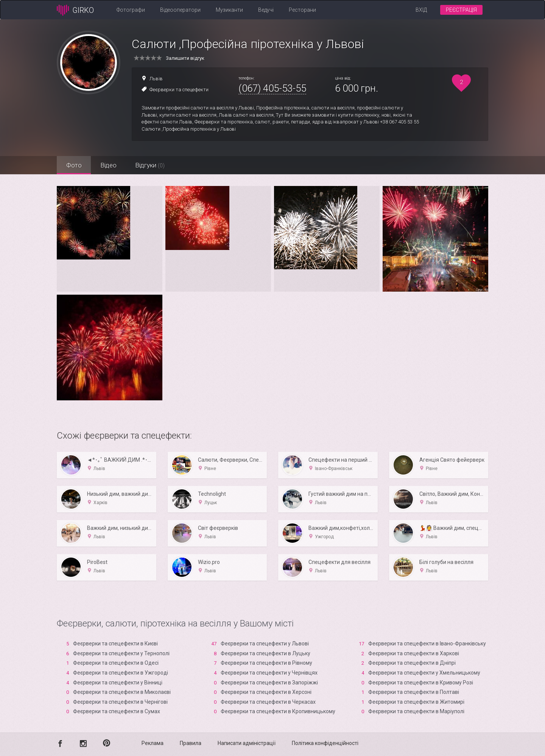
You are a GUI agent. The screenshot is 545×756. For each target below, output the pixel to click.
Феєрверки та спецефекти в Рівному (266, 663)
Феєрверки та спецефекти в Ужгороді (121, 673)
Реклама (153, 743)
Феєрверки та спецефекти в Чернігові (120, 702)
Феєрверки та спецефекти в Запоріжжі (269, 683)
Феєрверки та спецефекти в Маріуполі (416, 711)
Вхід (421, 10)
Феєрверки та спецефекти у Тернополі (121, 653)
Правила (191, 743)
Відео (109, 165)
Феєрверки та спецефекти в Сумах (117, 711)
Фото (74, 165)
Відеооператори (180, 10)
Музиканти (229, 10)
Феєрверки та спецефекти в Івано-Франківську (427, 644)
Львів (156, 79)
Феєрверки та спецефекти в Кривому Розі (421, 683)
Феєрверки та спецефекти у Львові (265, 644)
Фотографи (131, 10)
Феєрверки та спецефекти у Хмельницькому (424, 673)
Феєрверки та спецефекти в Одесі (116, 663)
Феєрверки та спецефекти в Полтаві (414, 692)
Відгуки (151, 165)
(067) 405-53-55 (272, 88)
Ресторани (302, 10)
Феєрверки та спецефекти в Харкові (414, 653)
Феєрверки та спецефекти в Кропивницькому (278, 711)
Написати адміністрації (247, 743)
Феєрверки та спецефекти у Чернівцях (269, 673)
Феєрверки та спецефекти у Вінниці (118, 683)
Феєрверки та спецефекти (179, 90)
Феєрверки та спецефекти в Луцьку (265, 653)
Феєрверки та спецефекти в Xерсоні (266, 692)
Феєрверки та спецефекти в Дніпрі (412, 663)
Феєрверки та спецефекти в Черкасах (268, 702)
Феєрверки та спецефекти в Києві (115, 644)
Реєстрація (461, 10)
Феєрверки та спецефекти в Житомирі (416, 702)
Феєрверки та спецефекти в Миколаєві (122, 692)
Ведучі (266, 10)
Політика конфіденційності (325, 743)
